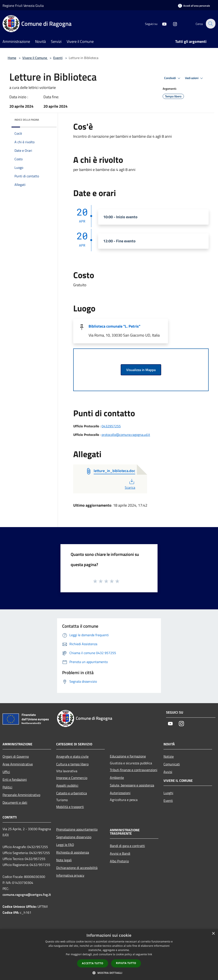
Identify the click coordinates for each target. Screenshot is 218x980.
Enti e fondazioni (15, 779)
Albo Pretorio (119, 861)
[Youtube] (162, 24)
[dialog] (109, 955)
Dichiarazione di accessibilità (77, 868)
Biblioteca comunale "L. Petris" (114, 326)
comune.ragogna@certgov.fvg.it (27, 895)
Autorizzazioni (120, 793)
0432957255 (111, 426)
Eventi (58, 58)
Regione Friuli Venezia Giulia (23, 6)
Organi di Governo (16, 756)
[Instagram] (172, 24)
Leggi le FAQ (65, 845)
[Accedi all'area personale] (194, 6)
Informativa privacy (70, 875)
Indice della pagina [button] (27, 120)
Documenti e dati (15, 802)
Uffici (6, 772)
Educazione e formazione (128, 756)
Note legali (64, 860)
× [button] (213, 934)
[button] (109, 973)
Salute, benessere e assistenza (132, 785)
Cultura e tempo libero (72, 764)
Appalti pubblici (67, 785)
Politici (7, 787)
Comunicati (172, 764)
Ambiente (117, 778)
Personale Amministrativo (21, 795)
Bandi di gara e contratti (127, 846)
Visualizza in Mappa (141, 370)
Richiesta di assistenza (73, 852)
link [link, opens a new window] (150, 954)
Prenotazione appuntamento (77, 829)
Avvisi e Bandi (120, 853)
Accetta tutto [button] (93, 963)
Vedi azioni (195, 78)
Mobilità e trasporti (70, 807)
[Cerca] (210, 24)
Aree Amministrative (18, 764)
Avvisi (168, 772)
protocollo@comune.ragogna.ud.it (126, 435)
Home (12, 58)
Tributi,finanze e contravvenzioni (134, 770)
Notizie (169, 756)
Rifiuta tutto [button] (126, 963)
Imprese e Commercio (72, 778)
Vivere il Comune (35, 58)
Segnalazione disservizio (74, 837)
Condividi (173, 78)
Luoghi (168, 793)
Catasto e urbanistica (72, 793)
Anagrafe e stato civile (72, 756)
